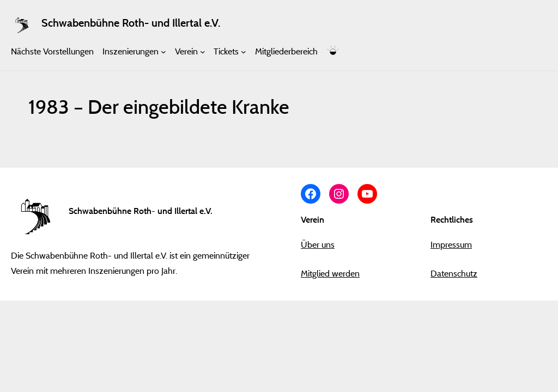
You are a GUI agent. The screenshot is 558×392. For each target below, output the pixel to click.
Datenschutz (454, 273)
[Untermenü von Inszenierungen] (163, 52)
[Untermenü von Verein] (203, 52)
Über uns (318, 244)
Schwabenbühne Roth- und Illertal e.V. (131, 23)
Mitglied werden (330, 273)
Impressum (451, 244)
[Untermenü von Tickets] (244, 52)
